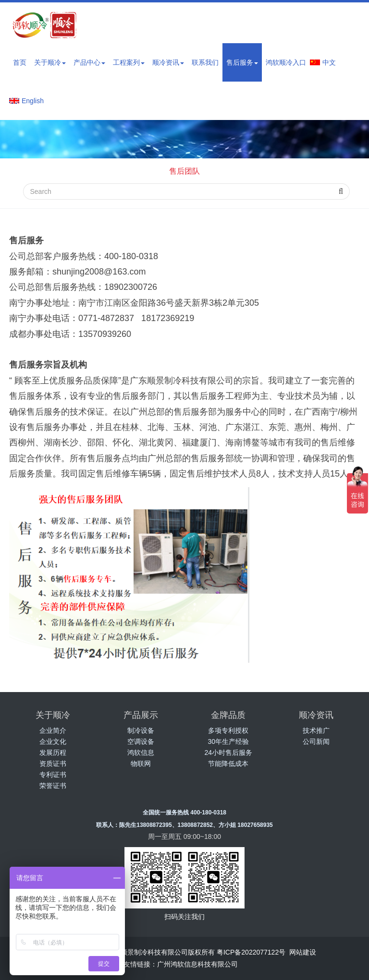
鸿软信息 (141, 753)
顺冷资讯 (168, 62)
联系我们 (205, 62)
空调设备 (141, 741)
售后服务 (242, 62)
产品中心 (89, 62)
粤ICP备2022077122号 (251, 952)
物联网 (141, 764)
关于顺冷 (50, 62)
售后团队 (184, 171)
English (33, 101)
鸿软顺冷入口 (286, 62)
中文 (329, 62)
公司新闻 (316, 741)
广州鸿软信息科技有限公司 (197, 964)
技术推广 (316, 730)
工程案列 (129, 62)
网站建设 (303, 952)
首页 (20, 62)
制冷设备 (141, 730)
